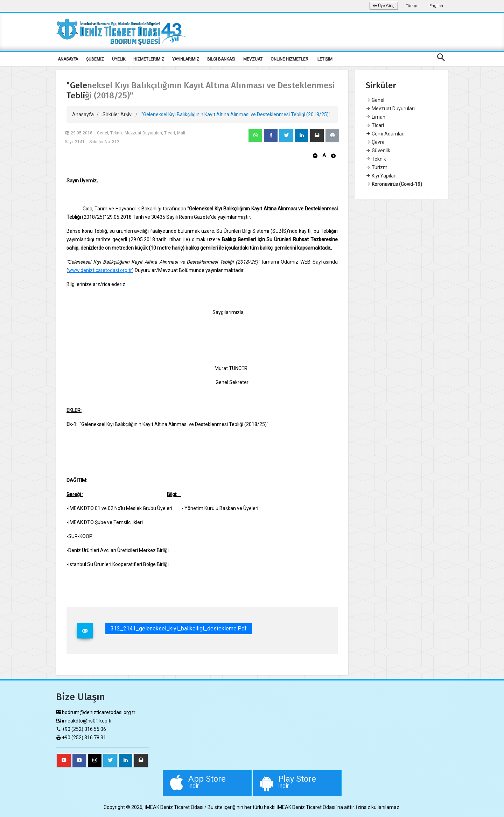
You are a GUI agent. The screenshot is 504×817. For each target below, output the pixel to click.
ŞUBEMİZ (95, 59)
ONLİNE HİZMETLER (289, 59)
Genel (375, 100)
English (436, 6)
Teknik (376, 159)
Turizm (377, 167)
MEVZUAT (253, 59)
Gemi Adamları (385, 134)
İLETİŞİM (324, 59)
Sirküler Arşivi (118, 114)
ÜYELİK (119, 59)
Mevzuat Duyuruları (390, 109)
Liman (376, 117)
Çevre (375, 142)
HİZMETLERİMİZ (149, 59)
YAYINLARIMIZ (186, 59)
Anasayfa (83, 114)
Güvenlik (378, 151)
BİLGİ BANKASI (221, 59)
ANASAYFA (68, 59)
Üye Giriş (384, 6)
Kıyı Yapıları (381, 176)
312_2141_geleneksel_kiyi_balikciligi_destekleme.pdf (179, 629)
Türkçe (412, 6)
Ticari (375, 125)
